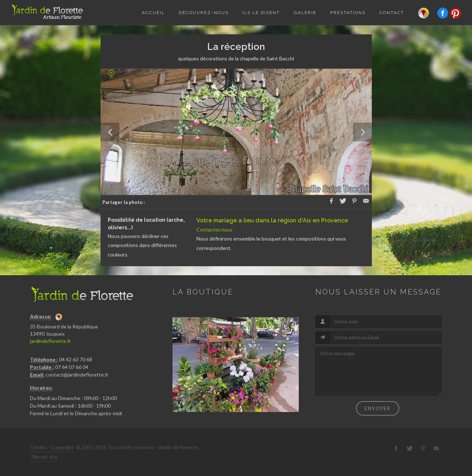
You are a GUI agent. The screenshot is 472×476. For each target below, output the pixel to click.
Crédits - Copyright (52, 447)
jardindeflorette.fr (50, 341)
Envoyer (378, 408)
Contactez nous (214, 230)
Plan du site (44, 457)
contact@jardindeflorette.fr (77, 375)
